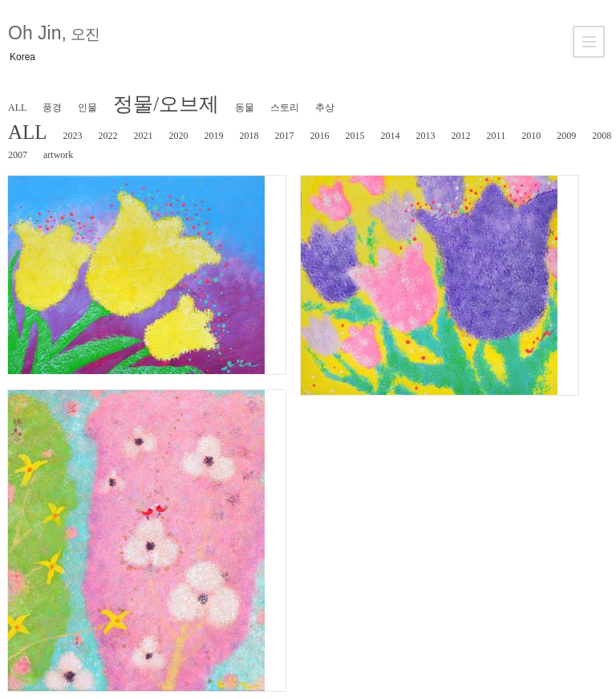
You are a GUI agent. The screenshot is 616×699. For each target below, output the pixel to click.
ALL (17, 108)
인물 (87, 108)
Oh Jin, (53, 33)
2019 (214, 136)
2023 (73, 136)
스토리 (285, 108)
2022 (108, 136)
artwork (58, 155)
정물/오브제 (166, 104)
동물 (245, 108)
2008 (602, 136)
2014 (391, 136)
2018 (249, 136)
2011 (496, 136)
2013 (426, 136)
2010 (531, 136)
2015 (355, 136)
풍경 (52, 108)
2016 (320, 136)
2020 (179, 136)
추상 (325, 108)
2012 (461, 136)
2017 (285, 136)
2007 (18, 155)
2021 (144, 136)
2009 (566, 136)
